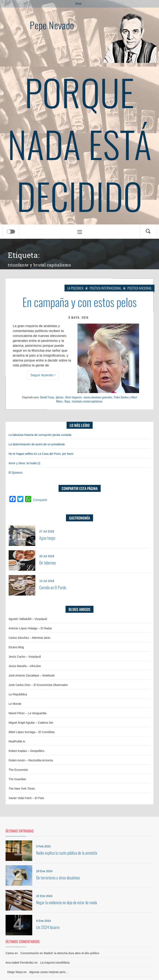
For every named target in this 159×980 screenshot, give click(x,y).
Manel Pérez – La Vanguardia (28, 713)
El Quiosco (16, 473)
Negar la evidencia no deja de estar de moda (67, 902)
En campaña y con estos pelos (79, 302)
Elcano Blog (16, 647)
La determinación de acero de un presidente (37, 444)
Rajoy (67, 401)
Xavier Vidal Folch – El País (26, 798)
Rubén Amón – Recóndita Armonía (31, 760)
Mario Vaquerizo (74, 397)
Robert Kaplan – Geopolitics (26, 751)
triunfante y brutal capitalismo (87, 401)
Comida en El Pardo (53, 587)
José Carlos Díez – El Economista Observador (38, 685)
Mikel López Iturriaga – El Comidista (32, 732)
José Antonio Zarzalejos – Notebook (32, 675)
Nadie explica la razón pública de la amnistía (67, 853)
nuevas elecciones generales (98, 397)
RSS (79, 4)
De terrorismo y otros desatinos (58, 878)
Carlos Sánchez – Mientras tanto (29, 638)
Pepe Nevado (52, 25)
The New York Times (22, 789)
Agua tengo (47, 538)
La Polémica (75, 288)
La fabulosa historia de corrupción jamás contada (40, 435)
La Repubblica (18, 694)
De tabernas (48, 563)
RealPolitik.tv (17, 741)
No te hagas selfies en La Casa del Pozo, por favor (41, 454)
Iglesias (60, 397)
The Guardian (17, 779)
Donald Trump (47, 397)
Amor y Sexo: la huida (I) (24, 463)
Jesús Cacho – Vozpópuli (25, 657)
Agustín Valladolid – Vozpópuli (28, 619)
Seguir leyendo (43, 375)
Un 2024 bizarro (48, 927)
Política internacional (105, 288)
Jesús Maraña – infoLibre (25, 666)
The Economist (18, 770)
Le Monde (15, 704)
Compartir (40, 500)
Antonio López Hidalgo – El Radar (30, 628)
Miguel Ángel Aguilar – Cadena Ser (31, 723)
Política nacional (139, 288)
